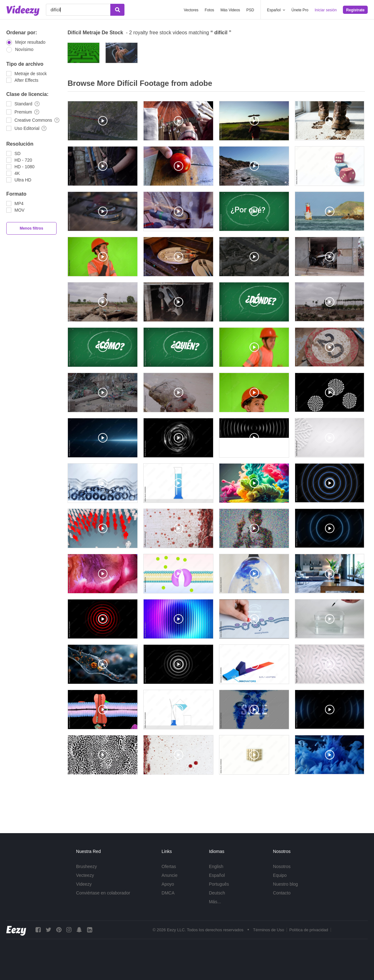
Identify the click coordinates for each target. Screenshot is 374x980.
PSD (250, 10)
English (216, 866)
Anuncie (170, 875)
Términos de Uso (269, 930)
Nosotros (282, 866)
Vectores (191, 10)
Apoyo (168, 884)
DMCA (168, 893)
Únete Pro (300, 10)
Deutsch (217, 893)
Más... (215, 902)
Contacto (282, 893)
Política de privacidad (309, 930)
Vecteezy (85, 875)
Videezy (84, 884)
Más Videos (230, 10)
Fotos (209, 10)
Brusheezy (86, 866)
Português (219, 884)
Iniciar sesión (326, 10)
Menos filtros (32, 228)
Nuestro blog (286, 884)
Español (217, 875)
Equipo (280, 875)
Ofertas (169, 866)
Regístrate (355, 10)
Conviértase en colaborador (103, 893)
